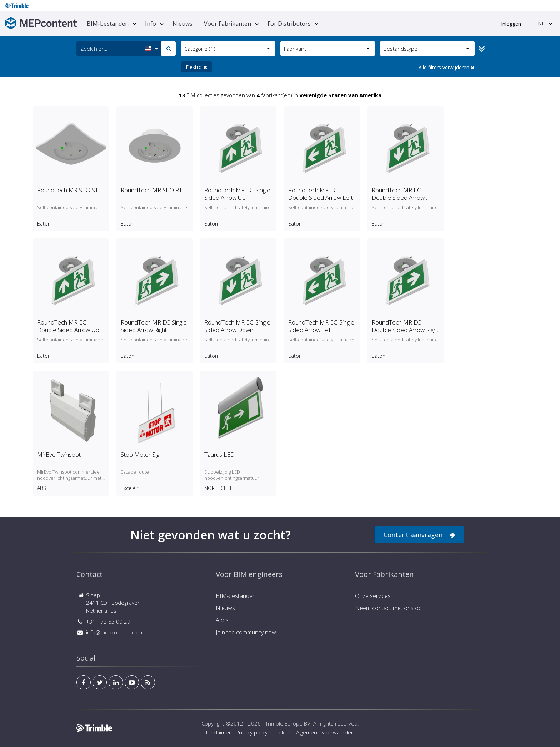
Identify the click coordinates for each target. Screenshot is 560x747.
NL (541, 23)
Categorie (227, 49)
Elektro (196, 67)
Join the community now (246, 632)
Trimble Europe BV (288, 723)
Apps (222, 620)
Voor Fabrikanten (227, 24)
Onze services (373, 596)
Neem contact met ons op (388, 608)
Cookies (282, 732)
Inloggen (511, 24)
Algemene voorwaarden (325, 732)
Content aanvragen (419, 535)
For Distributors (289, 24)
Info (151, 24)
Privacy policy (252, 732)
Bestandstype (426, 49)
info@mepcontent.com (114, 632)
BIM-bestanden (108, 24)
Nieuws (182, 24)
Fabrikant (327, 49)
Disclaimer (219, 732)
